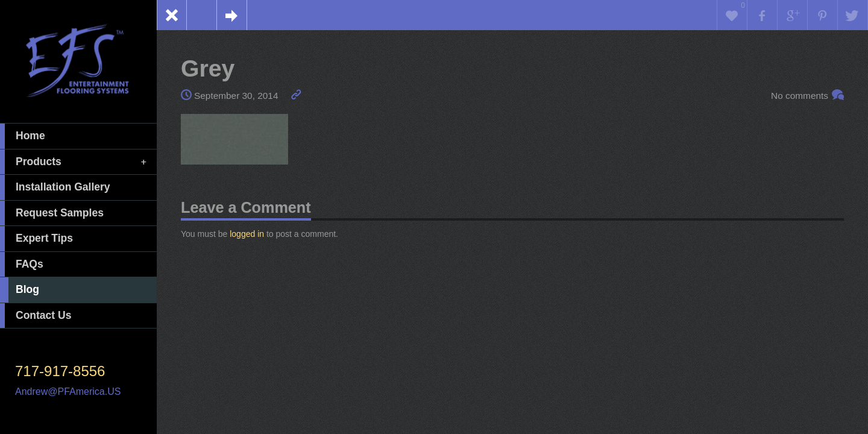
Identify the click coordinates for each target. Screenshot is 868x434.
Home (23, 136)
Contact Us (36, 316)
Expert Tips (36, 239)
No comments (800, 96)
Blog (20, 290)
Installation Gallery (55, 187)
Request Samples (52, 213)
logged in (247, 234)
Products (74, 162)
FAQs (22, 265)
